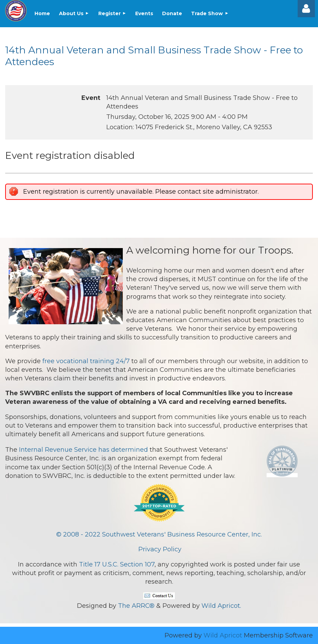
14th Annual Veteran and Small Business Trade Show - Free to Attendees (154, 56)
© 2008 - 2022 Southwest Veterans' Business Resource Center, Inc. (159, 534)
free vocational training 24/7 (86, 361)
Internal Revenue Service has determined (83, 450)
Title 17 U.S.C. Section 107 (117, 564)
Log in (306, 9)
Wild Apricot (223, 635)
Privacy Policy (160, 549)
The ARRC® (136, 606)
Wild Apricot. (221, 606)
